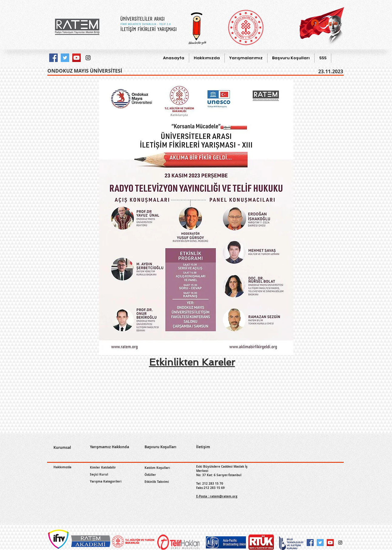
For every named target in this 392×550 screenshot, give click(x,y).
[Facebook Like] (68, 476)
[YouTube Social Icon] (330, 543)
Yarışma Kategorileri (106, 481)
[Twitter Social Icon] (320, 543)
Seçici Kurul (99, 474)
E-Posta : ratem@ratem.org (217, 496)
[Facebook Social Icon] (310, 543)
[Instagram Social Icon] (340, 543)
